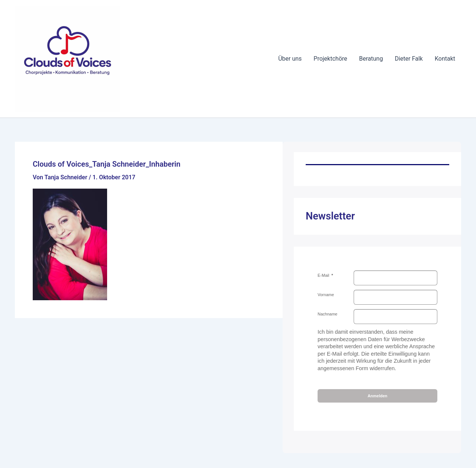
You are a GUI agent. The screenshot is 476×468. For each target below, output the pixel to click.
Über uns (290, 59)
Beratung (371, 59)
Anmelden (377, 396)
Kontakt (445, 59)
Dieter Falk (409, 59)
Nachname (327, 314)
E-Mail (324, 275)
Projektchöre (330, 59)
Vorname (326, 295)
